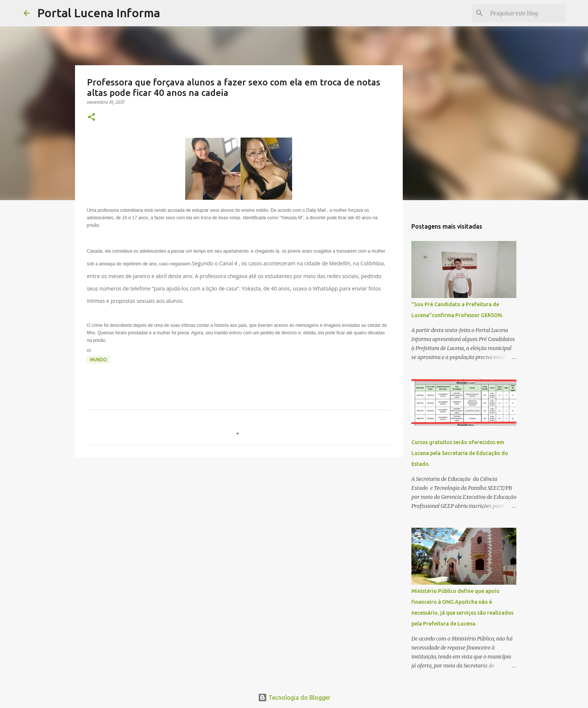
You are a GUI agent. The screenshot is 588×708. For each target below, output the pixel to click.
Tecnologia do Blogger (294, 698)
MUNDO (98, 360)
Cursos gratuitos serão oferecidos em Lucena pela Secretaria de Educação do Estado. (460, 453)
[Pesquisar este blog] (526, 13)
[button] (91, 118)
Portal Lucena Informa (99, 13)
